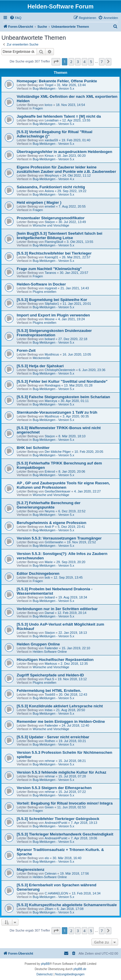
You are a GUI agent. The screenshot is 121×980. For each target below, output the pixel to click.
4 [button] (85, 62)
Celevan (50, 873)
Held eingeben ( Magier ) (39, 202)
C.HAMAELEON (56, 893)
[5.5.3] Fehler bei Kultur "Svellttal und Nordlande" (62, 381)
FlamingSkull (54, 242)
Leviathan (52, 120)
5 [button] (91, 62)
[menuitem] (16, 18)
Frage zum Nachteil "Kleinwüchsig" (49, 269)
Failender (51, 648)
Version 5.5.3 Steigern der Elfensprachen (54, 788)
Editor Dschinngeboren (38, 573)
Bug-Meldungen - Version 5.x (53, 88)
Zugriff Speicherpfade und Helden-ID (50, 675)
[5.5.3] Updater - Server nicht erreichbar (53, 737)
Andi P (49, 527)
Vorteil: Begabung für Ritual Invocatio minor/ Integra (65, 803)
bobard (50, 339)
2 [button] (71, 62)
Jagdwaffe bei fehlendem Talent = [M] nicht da (59, 116)
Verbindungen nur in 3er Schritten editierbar (57, 609)
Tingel (49, 85)
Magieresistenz (31, 870)
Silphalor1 (52, 304)
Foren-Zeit (26, 350)
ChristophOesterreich (60, 370)
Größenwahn (54, 542)
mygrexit (51, 288)
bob (47, 577)
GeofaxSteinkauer (57, 491)
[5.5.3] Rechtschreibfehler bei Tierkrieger (54, 253)
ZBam (49, 909)
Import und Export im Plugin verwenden (53, 315)
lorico (48, 105)
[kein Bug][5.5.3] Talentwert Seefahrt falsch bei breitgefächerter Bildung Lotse (59, 236)
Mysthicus (52, 354)
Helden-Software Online (50, 652)
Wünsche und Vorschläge (51, 225)
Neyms (50, 511)
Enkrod (50, 471)
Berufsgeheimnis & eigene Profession (51, 523)
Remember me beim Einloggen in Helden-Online (61, 721)
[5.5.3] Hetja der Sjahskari (40, 366)
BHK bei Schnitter (33, 448)
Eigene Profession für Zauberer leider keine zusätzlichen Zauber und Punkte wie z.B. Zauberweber (66, 169)
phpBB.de (80, 969)
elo (47, 858)
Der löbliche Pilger (58, 452)
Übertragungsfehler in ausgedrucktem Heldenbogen (64, 152)
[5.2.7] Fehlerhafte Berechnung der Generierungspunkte (49, 505)
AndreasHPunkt (56, 823)
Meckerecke (41, 358)
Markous (51, 664)
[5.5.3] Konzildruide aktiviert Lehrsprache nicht (60, 706)
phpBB (45, 964)
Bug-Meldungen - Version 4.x (53, 179)
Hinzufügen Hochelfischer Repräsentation (55, 660)
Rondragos (52, 385)
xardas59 (51, 140)
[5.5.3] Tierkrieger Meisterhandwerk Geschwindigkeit (65, 834)
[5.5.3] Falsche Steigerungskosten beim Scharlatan (63, 397)
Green (49, 807)
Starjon (50, 222)
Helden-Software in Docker (41, 284)
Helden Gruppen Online (38, 644)
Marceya (51, 401)
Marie (49, 562)
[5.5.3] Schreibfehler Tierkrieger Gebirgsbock (58, 819)
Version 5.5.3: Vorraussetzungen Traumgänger (59, 538)
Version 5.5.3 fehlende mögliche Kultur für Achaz (62, 772)
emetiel (50, 206)
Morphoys (52, 175)
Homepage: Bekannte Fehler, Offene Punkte (57, 81)
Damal (49, 613)
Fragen (38, 108)
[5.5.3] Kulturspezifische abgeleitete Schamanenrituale (67, 905)
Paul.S (49, 679)
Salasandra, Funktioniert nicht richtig (51, 187)
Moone (50, 319)
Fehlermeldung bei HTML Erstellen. (49, 691)
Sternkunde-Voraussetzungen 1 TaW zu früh (57, 412)
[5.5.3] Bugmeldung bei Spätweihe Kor (52, 300)
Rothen (50, 741)
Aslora (49, 191)
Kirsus (49, 156)
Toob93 (50, 694)
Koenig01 (51, 257)
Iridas (48, 710)
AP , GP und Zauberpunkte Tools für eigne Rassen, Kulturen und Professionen (63, 485)
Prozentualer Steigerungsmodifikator (51, 218)
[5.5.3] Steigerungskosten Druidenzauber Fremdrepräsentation (54, 333)
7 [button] (102, 62)
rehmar (50, 761)
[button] (56, 62)
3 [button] (78, 62)
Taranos (50, 273)
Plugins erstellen (44, 292)
